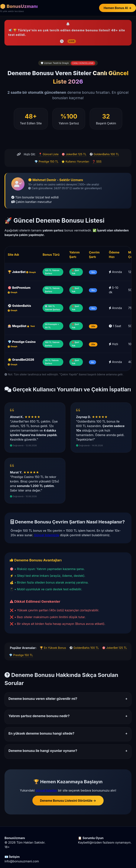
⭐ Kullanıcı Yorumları (75, 161)
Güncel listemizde (47, 535)
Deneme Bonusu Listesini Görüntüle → (68, 801)
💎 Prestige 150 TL (46, 161)
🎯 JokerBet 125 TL (74, 154)
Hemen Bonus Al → (118, 8)
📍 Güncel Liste (49, 154)
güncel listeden (46, 790)
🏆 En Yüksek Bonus (53, 648)
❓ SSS (97, 161)
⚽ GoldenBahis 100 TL (104, 154)
